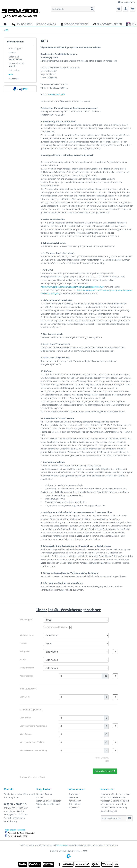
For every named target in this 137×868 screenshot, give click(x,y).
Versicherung (75, 801)
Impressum (14, 78)
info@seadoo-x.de (56, 95)
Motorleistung (27, 676)
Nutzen (23, 643)
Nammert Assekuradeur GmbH (33, 777)
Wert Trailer (26, 718)
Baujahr (24, 660)
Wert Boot (25, 697)
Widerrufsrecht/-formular (16, 65)
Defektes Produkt (44, 794)
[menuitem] (73, 9)
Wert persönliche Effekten (32, 742)
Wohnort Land (27, 635)
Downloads (74, 794)
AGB (11, 74)
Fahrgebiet (25, 651)
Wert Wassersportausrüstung (34, 750)
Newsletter (74, 797)
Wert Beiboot (26, 734)
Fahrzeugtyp (26, 620)
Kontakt (12, 53)
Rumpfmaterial (27, 668)
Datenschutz (14, 70)
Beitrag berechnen (105, 771)
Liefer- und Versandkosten (16, 58)
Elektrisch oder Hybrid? (57, 627)
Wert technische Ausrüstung (33, 726)
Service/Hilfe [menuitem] (125, 2)
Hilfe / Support (15, 49)
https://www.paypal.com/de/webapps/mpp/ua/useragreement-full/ (72, 287)
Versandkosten (62, 845)
